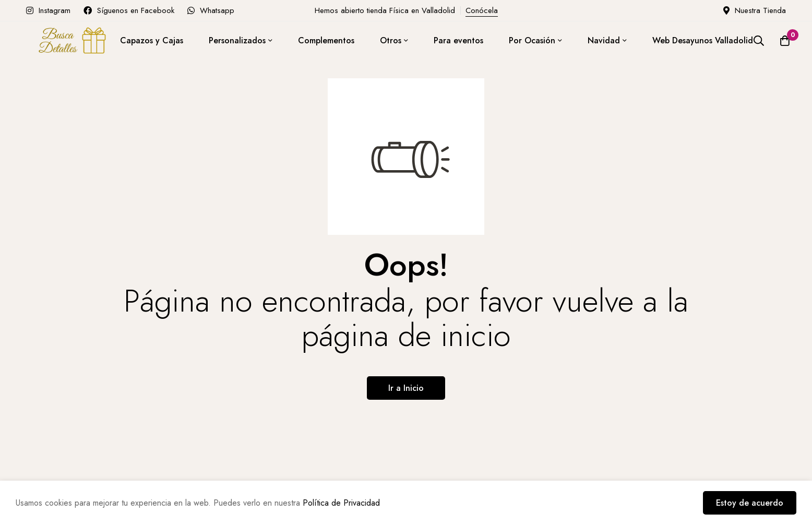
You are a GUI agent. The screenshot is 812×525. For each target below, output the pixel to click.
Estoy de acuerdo (750, 503)
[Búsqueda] (759, 41)
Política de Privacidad (341, 503)
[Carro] (785, 41)
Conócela (482, 10)
